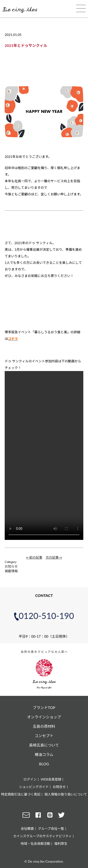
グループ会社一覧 (51, 828)
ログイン (30, 779)
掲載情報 (11, 571)
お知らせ (11, 566)
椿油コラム (44, 754)
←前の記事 (34, 557)
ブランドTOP (44, 707)
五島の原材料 (44, 726)
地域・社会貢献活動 (35, 843)
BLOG (44, 764)
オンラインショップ (44, 717)
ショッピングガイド (34, 787)
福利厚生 (61, 843)
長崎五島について (44, 745)
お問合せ (59, 787)
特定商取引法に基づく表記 (21, 794)
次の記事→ (54, 557)
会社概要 (27, 828)
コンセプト (44, 736)
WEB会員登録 (51, 779)
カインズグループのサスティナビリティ (42, 836)
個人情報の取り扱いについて (66, 794)
